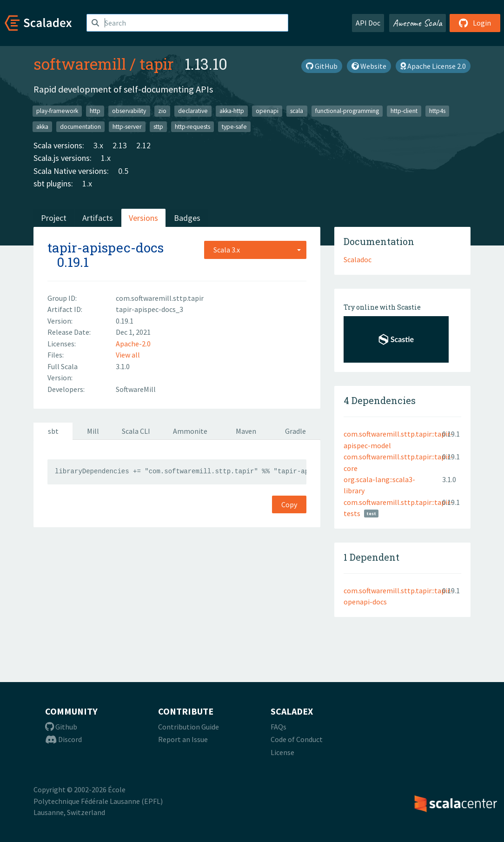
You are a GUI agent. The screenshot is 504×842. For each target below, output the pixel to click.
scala (297, 111)
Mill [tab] (93, 431)
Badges (187, 218)
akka (42, 126)
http (95, 111)
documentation (80, 126)
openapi (267, 111)
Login (475, 23)
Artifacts (98, 218)
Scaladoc (358, 259)
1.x (106, 158)
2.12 (143, 145)
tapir (156, 64)
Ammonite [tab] (190, 431)
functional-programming (347, 111)
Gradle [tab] (295, 431)
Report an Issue (183, 739)
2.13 (120, 145)
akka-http (232, 111)
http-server (127, 126)
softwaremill (80, 64)
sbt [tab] (53, 431)
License (282, 752)
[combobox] (255, 250)
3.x (98, 145)
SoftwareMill (136, 389)
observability (129, 111)
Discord (63, 739)
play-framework (57, 111)
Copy (289, 504)
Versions (143, 218)
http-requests (192, 126)
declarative (193, 111)
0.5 (123, 171)
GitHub (322, 66)
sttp (158, 126)
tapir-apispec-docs (106, 248)
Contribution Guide (189, 727)
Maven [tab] (246, 431)
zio (162, 111)
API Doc (368, 23)
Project (54, 218)
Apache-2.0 (133, 344)
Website (369, 66)
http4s (437, 111)
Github (61, 727)
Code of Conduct (297, 739)
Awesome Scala (418, 23)
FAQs (279, 727)
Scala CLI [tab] (136, 431)
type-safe (234, 126)
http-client (404, 111)
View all (128, 355)
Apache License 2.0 (433, 66)
